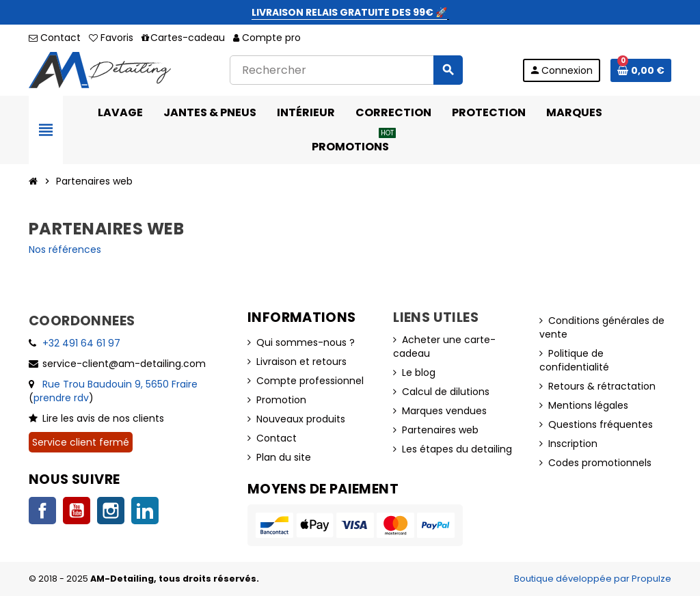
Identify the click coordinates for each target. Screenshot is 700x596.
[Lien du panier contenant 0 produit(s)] (641, 70)
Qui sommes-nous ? (306, 342)
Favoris (111, 38)
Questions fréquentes (601, 424)
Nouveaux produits (301, 419)
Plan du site (284, 457)
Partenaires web (440, 430)
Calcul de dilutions (446, 392)
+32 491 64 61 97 (81, 343)
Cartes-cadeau (183, 38)
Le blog (419, 372)
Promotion (281, 400)
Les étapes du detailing (457, 449)
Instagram (111, 511)
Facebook (42, 511)
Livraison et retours (301, 362)
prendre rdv (61, 398)
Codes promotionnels (600, 463)
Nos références (65, 249)
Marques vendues (444, 411)
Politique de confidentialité (574, 360)
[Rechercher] (346, 70)
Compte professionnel (310, 381)
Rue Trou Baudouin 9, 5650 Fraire (120, 384)
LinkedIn (145, 511)
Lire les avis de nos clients (103, 418)
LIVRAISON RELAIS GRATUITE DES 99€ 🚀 (349, 12)
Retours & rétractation (602, 386)
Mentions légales (588, 405)
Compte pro (267, 38)
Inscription (573, 444)
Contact (55, 38)
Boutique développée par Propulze (593, 579)
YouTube (77, 511)
